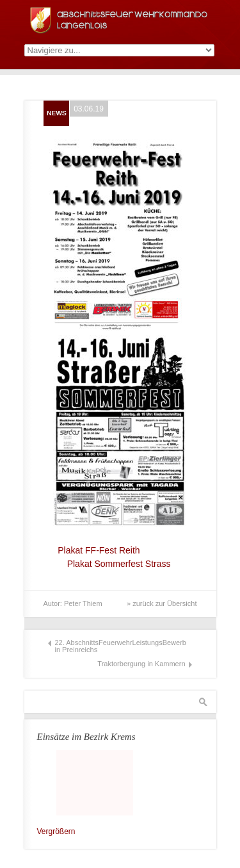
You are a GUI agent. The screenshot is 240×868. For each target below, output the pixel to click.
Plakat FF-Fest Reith (94, 550)
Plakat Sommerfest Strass (120, 564)
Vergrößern (56, 831)
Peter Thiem (83, 603)
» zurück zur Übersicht (162, 603)
